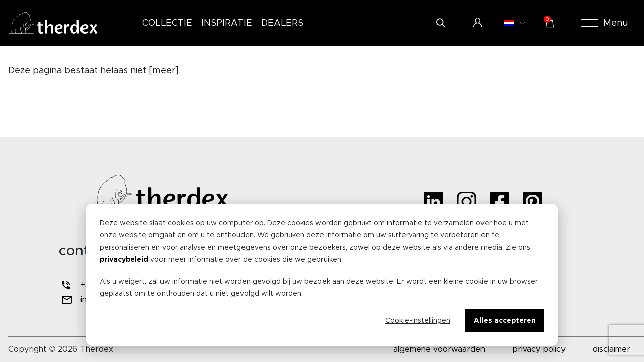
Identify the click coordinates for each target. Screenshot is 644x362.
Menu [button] (605, 23)
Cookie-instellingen (418, 321)
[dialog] (322, 275)
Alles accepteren (505, 321)
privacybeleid (124, 260)
